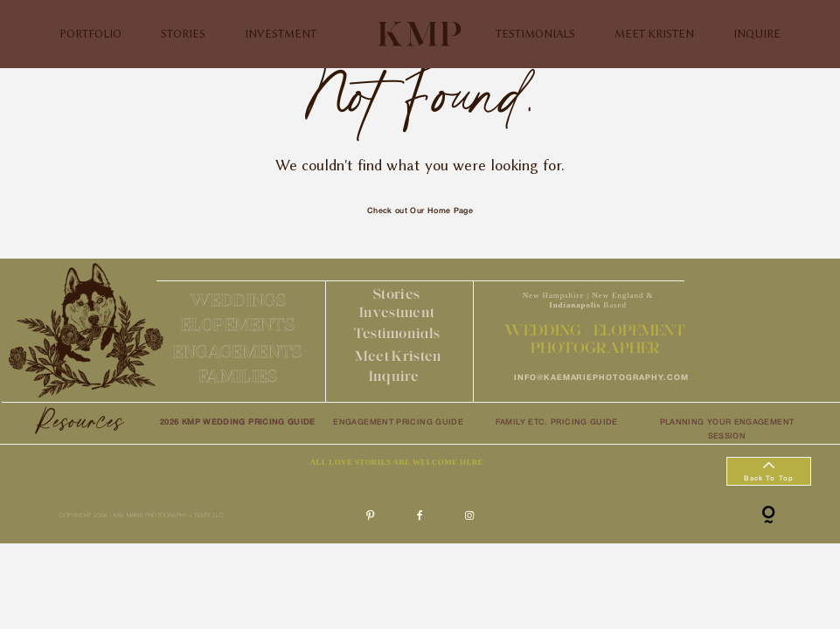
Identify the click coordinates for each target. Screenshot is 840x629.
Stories (396, 294)
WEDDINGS (238, 300)
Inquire (394, 376)
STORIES (183, 34)
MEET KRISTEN (654, 34)
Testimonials (397, 333)
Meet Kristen (399, 356)
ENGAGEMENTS (237, 351)
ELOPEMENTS (238, 324)
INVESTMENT (281, 34)
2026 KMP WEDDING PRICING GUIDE (238, 423)
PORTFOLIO (90, 34)
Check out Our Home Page (420, 211)
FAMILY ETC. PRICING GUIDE (557, 423)
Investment (397, 312)
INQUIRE (757, 34)
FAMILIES (238, 376)
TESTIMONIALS (535, 34)
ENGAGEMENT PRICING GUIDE (398, 423)
